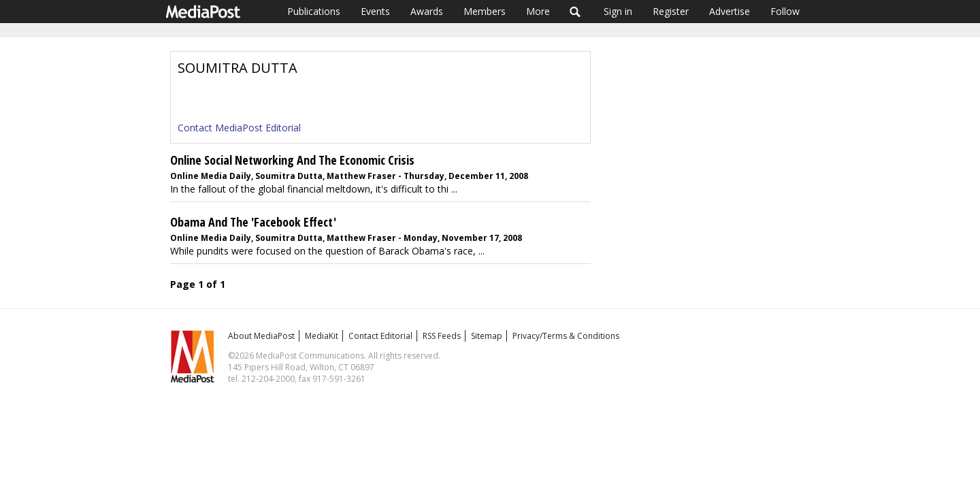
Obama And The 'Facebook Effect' (253, 222)
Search (575, 12)
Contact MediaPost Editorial (239, 128)
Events (375, 11)
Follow (785, 11)
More (538, 11)
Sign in (618, 11)
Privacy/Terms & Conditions (566, 336)
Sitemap (487, 336)
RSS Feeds (442, 336)
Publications (314, 11)
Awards (427, 11)
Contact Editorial (380, 336)
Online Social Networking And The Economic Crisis (292, 160)
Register (671, 11)
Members (485, 11)
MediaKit (322, 336)
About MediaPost (261, 336)
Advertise (730, 11)
